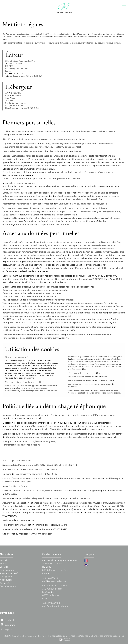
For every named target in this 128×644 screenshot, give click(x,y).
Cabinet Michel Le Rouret (55, 586)
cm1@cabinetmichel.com (55, 581)
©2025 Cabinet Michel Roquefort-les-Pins (25, 636)
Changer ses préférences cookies (107, 636)
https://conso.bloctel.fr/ (29, 445)
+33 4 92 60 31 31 (50, 578)
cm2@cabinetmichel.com (55, 606)
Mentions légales (57, 636)
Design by (64, 640)
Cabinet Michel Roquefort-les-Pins (59, 560)
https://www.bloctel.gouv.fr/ (42, 442)
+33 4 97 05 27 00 (51, 603)
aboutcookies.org (13, 391)
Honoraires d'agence (78, 636)
